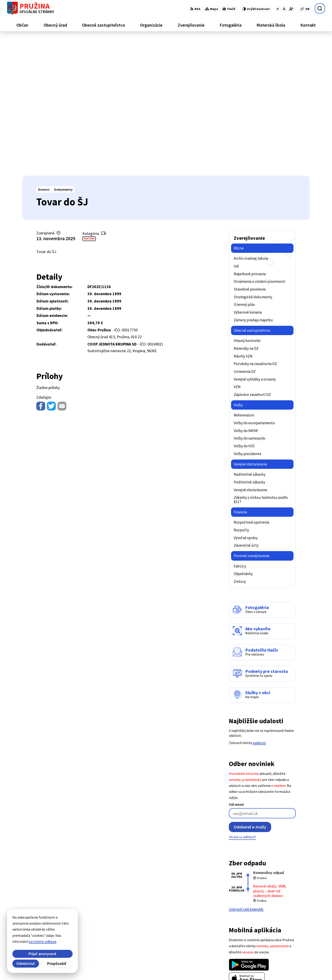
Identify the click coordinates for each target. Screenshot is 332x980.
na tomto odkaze (42, 941)
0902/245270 (286, 943)
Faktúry (89, 101)
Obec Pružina (136, 968)
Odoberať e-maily (250, 690)
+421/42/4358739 (289, 927)
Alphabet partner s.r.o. (80, 968)
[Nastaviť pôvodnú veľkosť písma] (284, 9)
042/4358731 (286, 937)
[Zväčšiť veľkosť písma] (291, 9)
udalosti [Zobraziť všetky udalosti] (259, 605)
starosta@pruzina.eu (293, 948)
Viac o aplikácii (240, 852)
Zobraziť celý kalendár (246, 772)
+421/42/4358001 (289, 932)
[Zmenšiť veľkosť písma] (278, 9)
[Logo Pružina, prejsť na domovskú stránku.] (31, 8)
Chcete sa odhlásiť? (242, 700)
